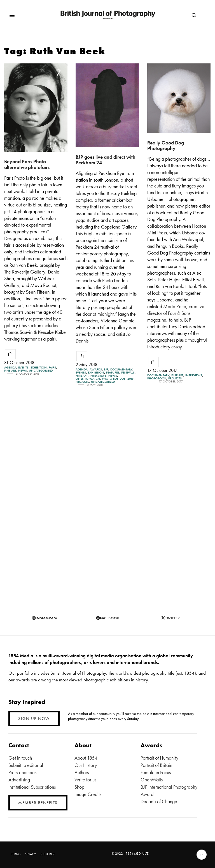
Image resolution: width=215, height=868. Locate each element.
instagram (45, 618)
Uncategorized (41, 371)
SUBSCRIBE (47, 854)
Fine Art (10, 371)
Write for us (85, 780)
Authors (82, 772)
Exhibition (39, 368)
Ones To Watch (88, 379)
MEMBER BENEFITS (38, 803)
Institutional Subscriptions (32, 787)
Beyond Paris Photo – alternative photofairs (27, 164)
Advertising (19, 780)
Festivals (128, 373)
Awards (96, 369)
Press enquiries (22, 772)
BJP (106, 369)
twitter (170, 618)
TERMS (16, 854)
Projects (82, 382)
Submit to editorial (26, 765)
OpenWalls (152, 780)
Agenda (10, 368)
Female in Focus (156, 772)
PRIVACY (30, 854)
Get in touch (20, 758)
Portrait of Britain (156, 765)
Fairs (52, 368)
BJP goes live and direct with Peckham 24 (106, 160)
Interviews (98, 376)
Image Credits (88, 794)
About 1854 (86, 758)
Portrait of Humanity (159, 758)
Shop (79, 787)
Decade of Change (159, 801)
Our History (86, 765)
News (23, 371)
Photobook (157, 378)
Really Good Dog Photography (166, 146)
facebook (108, 618)
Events (23, 368)
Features (113, 373)
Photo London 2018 (118, 379)
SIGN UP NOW (34, 719)
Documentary (121, 369)
